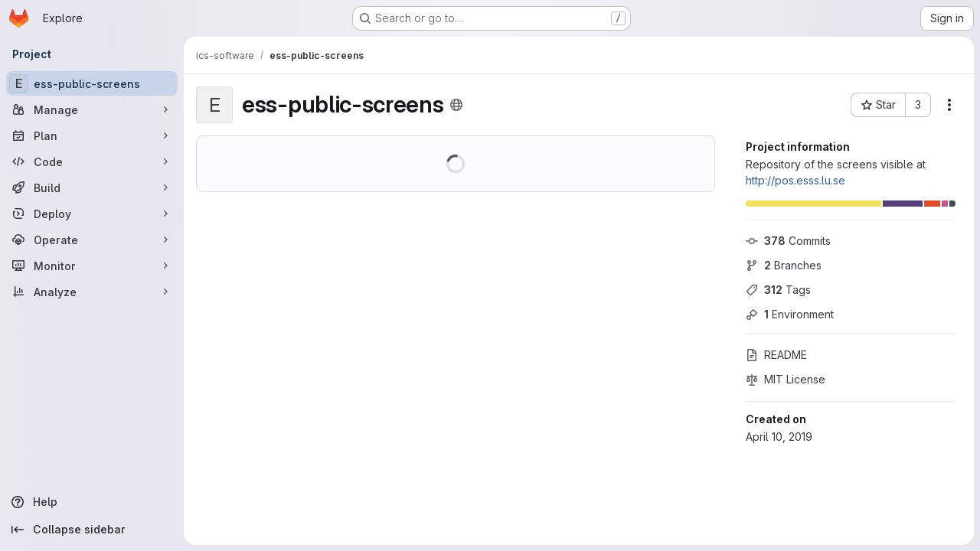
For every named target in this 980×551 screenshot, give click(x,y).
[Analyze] (92, 292)
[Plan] (92, 135)
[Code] (92, 161)
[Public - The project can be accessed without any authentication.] (456, 105)
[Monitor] (92, 266)
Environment (790, 314)
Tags (778, 290)
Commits (788, 241)
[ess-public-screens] (92, 83)
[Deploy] (92, 214)
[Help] (92, 502)
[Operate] (92, 240)
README (776, 355)
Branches (784, 265)
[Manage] (92, 109)
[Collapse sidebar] (92, 530)
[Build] (92, 187)
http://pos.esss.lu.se (795, 180)
